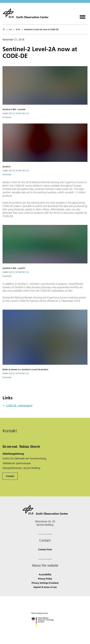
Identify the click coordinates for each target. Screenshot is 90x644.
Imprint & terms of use (45, 587)
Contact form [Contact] (45, 549)
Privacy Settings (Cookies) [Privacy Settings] (45, 583)
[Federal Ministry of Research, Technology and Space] (45, 629)
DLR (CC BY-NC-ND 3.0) (19, 113)
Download (7, 117)
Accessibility (45, 574)
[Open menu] (83, 16)
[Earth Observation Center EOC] (25, 13)
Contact (10, 476)
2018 (18, 30)
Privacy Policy (45, 579)
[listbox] (10, 29)
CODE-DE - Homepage (18, 406)
